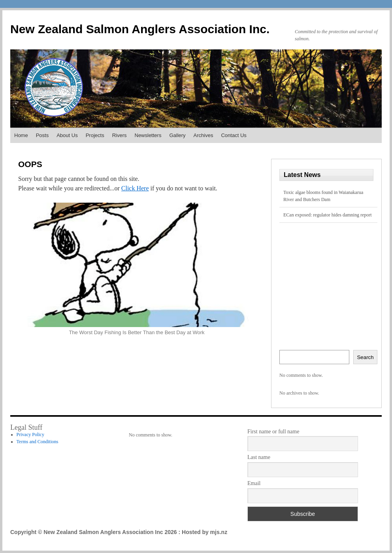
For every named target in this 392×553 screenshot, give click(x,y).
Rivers (120, 135)
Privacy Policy (30, 434)
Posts (42, 135)
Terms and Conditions (38, 442)
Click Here (135, 188)
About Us (67, 135)
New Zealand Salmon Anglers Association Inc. (140, 29)
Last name (259, 457)
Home (21, 135)
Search (365, 357)
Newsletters (148, 135)
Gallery (177, 135)
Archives (204, 135)
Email (254, 483)
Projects (95, 135)
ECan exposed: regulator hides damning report (328, 215)
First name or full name (273, 432)
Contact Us (234, 135)
